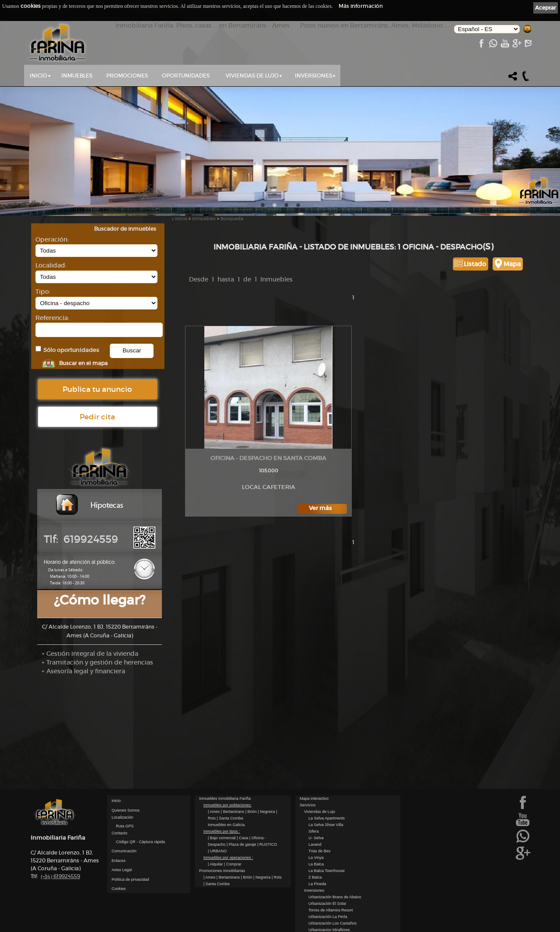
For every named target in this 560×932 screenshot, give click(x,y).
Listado (475, 264)
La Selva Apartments (327, 797)
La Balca (316, 843)
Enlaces (119, 840)
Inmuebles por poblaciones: (227, 784)
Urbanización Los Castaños (332, 902)
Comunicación (124, 830)
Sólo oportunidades (71, 350)
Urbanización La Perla (328, 896)
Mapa (512, 264)
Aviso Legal (122, 849)
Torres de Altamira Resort (331, 889)
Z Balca (315, 856)
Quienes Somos (126, 789)
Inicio (38, 76)
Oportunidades (186, 76)
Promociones (127, 76)
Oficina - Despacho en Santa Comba (268, 458)
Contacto (119, 812)
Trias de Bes (319, 830)
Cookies (119, 868)
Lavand (315, 823)
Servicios (308, 784)
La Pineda (317, 863)
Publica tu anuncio (97, 389)
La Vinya (316, 837)
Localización (122, 796)
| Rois (277, 856)
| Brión (252, 791)
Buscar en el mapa (83, 363)
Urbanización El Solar (327, 883)
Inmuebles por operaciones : (228, 837)
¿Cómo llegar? (100, 600)
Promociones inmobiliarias (222, 850)
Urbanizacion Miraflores (329, 909)
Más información (361, 6)
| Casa (243, 817)
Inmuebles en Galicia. (227, 804)
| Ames (214, 791)
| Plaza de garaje (242, 823)
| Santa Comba (230, 797)
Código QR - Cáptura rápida (140, 821)
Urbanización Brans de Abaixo (335, 876)
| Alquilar (216, 843)
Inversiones (313, 76)
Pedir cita (97, 417)
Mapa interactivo (314, 777)
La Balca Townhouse (327, 850)
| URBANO (217, 830)
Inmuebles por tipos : (222, 810)
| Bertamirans (233, 791)
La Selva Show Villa (326, 804)
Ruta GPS (125, 805)
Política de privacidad (130, 858)
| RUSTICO (267, 823)
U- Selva (316, 817)
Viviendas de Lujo (252, 76)
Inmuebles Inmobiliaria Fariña (225, 777)
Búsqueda (232, 219)
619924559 (60, 855)
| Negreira (267, 791)
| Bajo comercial (222, 817)
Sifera (314, 810)
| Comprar (233, 843)
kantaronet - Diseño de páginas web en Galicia (491, 927)
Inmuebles (77, 76)
